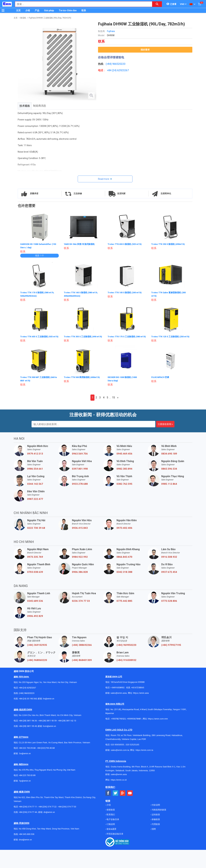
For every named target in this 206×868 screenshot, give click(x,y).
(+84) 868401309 (82, 662)
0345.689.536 (35, 603)
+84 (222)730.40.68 (46, 750)
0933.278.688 (80, 486)
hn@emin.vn (49, 701)
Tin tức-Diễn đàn (68, 10)
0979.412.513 (35, 456)
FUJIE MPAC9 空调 (161, 380)
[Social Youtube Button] (130, 795)
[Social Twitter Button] (115, 795)
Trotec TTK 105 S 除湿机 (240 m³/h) (126, 292)
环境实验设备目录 (115, 836)
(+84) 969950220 (126, 647)
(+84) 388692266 (82, 647)
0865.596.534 (169, 471)
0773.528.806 (169, 603)
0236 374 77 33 (81, 603)
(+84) (109, 64)
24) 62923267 (121, 70)
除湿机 (23, 18)
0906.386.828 (80, 574)
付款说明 (156, 807)
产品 (37, 10)
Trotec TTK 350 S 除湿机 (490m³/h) (170, 244)
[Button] (3, 10)
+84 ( (110, 70)
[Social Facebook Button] (108, 795)
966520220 (119, 64)
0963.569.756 (80, 456)
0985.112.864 (169, 486)
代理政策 (156, 826)
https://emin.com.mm (158, 721)
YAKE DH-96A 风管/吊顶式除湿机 (81, 244)
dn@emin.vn (49, 814)
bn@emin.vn (25, 756)
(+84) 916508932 (126, 662)
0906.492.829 (35, 618)
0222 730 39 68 (36, 530)
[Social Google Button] (123, 795)
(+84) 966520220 (27, 695)
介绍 (28, 10)
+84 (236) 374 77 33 (67, 809)
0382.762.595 (124, 486)
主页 (18, 10)
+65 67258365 (138, 690)
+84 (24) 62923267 (27, 690)
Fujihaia (111, 31)
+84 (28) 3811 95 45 (28, 728)
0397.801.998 (80, 471)
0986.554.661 (35, 471)
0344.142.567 (35, 486)
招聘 (153, 831)
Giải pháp (49, 10)
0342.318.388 (124, 574)
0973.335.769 (35, 559)
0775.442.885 (124, 603)
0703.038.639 (35, 574)
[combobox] (82, 4)
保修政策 (156, 821)
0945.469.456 (124, 456)
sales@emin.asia (119, 695)
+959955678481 (134, 721)
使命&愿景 (111, 831)
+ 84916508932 (118, 690)
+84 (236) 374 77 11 (28, 809)
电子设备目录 (113, 821)
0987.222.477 (35, 501)
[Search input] (82, 4)
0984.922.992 (80, 559)
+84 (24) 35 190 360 (28, 701)
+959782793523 (118, 721)
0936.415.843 (80, 530)
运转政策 (156, 817)
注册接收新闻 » (165, 426)
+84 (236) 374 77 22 (47, 809)
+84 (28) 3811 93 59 (47, 723)
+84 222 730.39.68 (27, 750)
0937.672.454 (169, 574)
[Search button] (157, 4)
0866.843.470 (124, 559)
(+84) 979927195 (171, 647)
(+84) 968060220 (37, 662)
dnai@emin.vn (25, 842)
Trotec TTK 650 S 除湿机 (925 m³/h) (126, 244)
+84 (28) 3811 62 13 (67, 723)
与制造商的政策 (159, 812)
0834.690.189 (169, 456)
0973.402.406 (124, 530)
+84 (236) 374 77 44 (28, 814)
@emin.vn (26, 783)
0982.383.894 (124, 471)
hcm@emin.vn (49, 728)
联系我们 (110, 817)
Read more (104, 179)
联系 (84, 10)
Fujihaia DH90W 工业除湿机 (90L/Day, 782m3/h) (50, 18)
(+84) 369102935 (37, 647)
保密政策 (110, 812)
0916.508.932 (169, 559)
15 (113, 400)
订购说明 (110, 826)
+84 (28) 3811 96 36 (28, 723)
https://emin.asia (141, 695)
